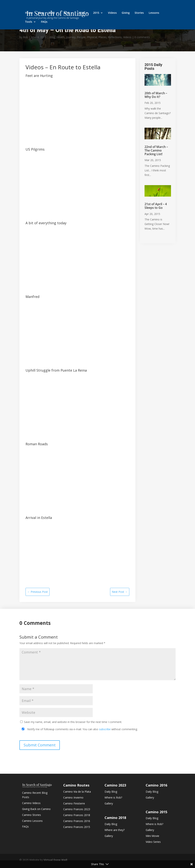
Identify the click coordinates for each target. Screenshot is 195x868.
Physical (92, 37)
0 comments (142, 37)
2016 (81, 13)
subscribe (105, 729)
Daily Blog (111, 792)
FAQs (44, 22)
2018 (66, 13)
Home (29, 13)
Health (61, 37)
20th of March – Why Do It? (156, 95)
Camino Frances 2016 (77, 821)
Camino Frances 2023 (77, 809)
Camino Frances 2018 (77, 815)
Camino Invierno (73, 797)
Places (102, 37)
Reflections (115, 37)
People (81, 37)
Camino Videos (31, 803)
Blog (41, 13)
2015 (96, 13)
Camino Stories (32, 815)
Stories (139, 13)
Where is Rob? (113, 797)
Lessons (154, 13)
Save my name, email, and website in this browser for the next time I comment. (73, 722)
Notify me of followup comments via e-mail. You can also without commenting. (79, 729)
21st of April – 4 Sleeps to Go (156, 206)
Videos (112, 13)
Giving (126, 13)
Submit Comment (40, 745)
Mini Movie (152, 836)
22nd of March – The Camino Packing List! (156, 150)
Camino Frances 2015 (77, 827)
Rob (26, 37)
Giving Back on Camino (36, 809)
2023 (52, 13)
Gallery (109, 803)
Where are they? (115, 830)
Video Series (153, 842)
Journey (71, 37)
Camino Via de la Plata (77, 792)
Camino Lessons (32, 821)
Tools (29, 22)
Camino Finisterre (74, 803)
